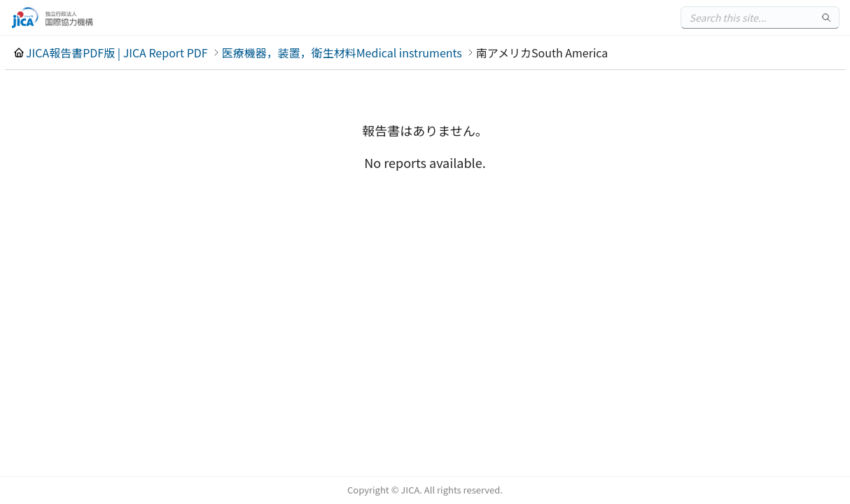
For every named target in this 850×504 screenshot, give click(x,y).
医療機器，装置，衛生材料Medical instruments (342, 52)
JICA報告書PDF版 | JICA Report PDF (117, 52)
